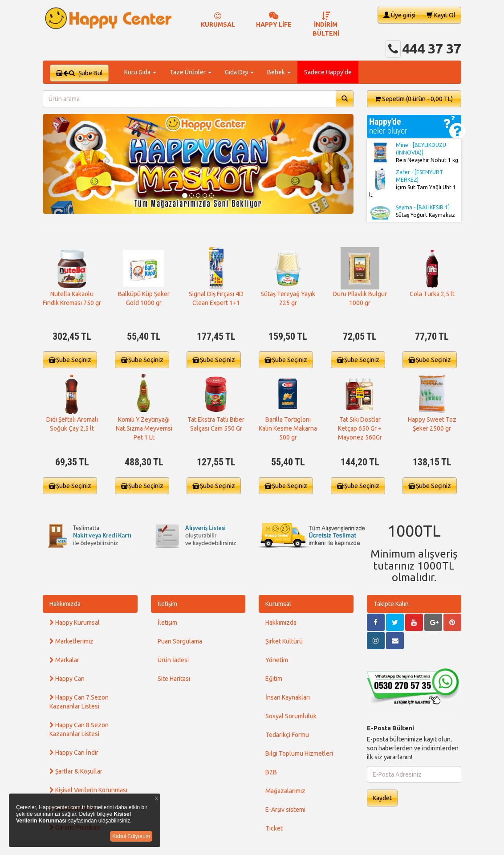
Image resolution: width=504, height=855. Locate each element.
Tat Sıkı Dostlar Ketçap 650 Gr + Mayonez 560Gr (360, 428)
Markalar (64, 660)
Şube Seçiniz (70, 360)
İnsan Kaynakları (288, 697)
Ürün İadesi (173, 660)
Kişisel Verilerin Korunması (88, 790)
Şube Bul (79, 73)
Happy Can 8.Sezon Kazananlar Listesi (79, 729)
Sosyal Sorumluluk (291, 716)
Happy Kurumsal (75, 623)
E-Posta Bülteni (390, 728)
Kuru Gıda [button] (140, 72)
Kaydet (382, 798)
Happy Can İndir (74, 753)
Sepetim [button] (414, 99)
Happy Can (67, 679)
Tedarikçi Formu (287, 735)
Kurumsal (278, 604)
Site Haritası (174, 679)
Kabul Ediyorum (131, 836)
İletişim (167, 604)
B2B (271, 772)
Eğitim (274, 679)
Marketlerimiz (71, 641)
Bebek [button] (279, 72)
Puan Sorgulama (180, 641)
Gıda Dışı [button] (239, 72)
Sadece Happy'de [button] (328, 72)
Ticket (274, 828)
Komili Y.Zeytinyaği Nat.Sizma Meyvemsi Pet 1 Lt (144, 428)
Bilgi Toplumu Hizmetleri (299, 753)
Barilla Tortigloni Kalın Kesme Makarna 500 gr (288, 428)
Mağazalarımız (285, 791)
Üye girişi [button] (399, 15)
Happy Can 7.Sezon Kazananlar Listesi (79, 702)
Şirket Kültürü (284, 641)
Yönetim (277, 660)
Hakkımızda (65, 604)
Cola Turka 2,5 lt (432, 294)
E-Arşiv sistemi (285, 810)
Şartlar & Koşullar (76, 771)
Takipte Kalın (391, 604)
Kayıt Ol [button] (441, 15)
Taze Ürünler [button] (191, 72)
